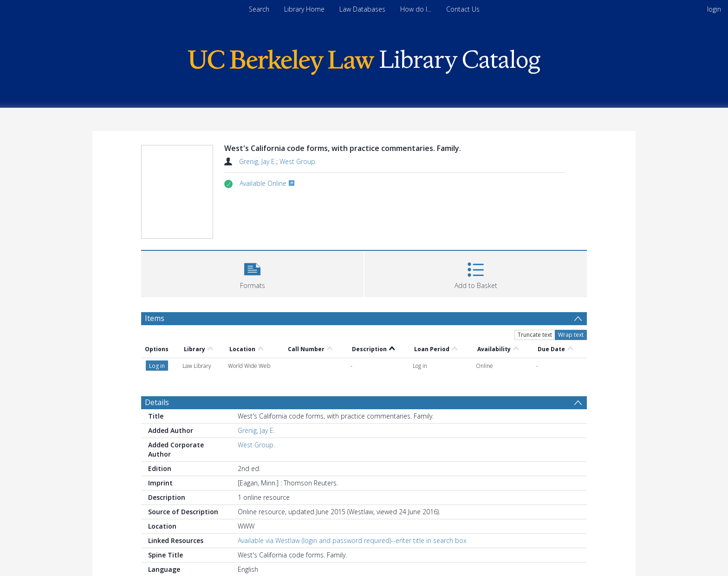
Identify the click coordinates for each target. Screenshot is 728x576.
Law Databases (362, 9)
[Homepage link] (364, 60)
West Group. (298, 161)
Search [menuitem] (259, 9)
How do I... (416, 9)
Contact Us (463, 9)
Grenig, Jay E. (258, 161)
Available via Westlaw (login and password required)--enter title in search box (352, 540)
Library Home (304, 9)
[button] (252, 273)
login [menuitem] (714, 9)
